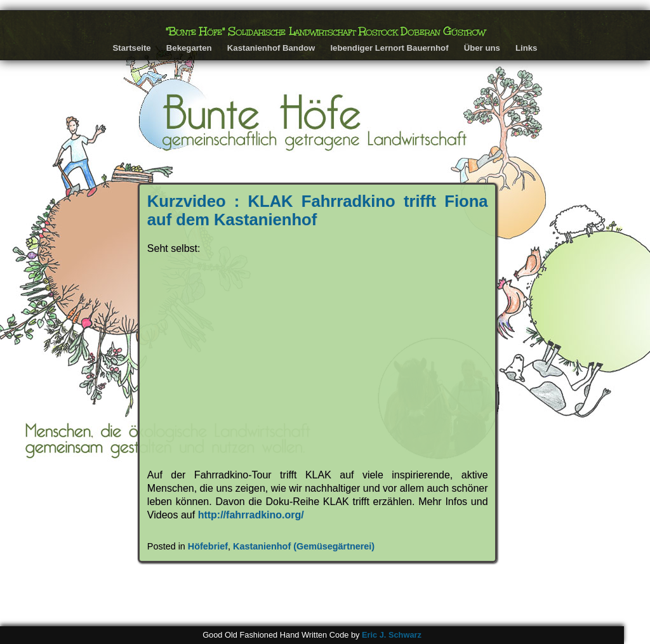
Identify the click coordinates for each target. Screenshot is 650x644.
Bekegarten (189, 48)
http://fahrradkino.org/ (251, 515)
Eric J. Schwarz (392, 635)
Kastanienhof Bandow (271, 48)
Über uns (482, 48)
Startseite (132, 48)
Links (526, 48)
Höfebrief (208, 546)
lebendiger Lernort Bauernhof (389, 48)
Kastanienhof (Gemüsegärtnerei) (304, 546)
